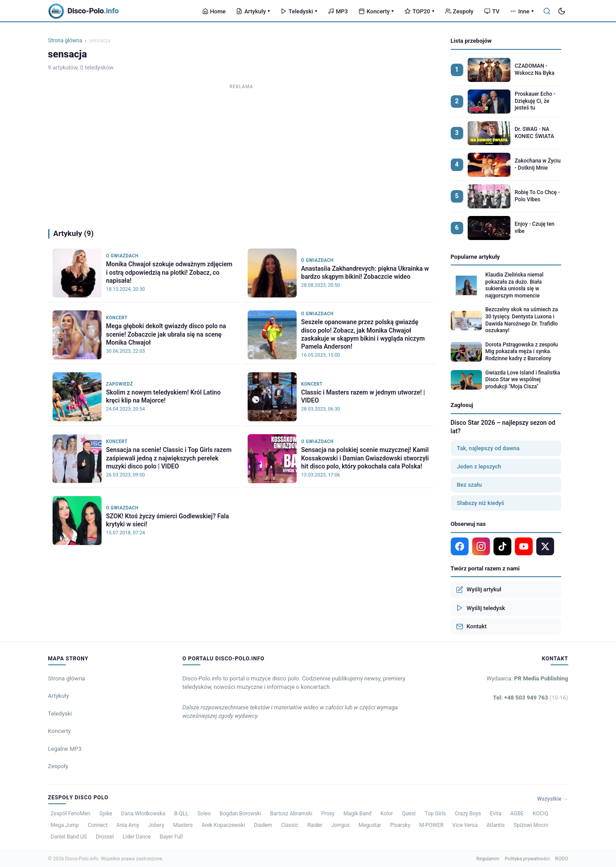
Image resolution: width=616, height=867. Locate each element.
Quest (409, 814)
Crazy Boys (468, 814)
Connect (98, 825)
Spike (106, 814)
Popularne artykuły (475, 257)
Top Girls (435, 814)
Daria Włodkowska (143, 814)
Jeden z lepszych (479, 466)
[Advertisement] (241, 154)
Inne (522, 11)
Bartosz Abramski (291, 814)
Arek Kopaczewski (223, 825)
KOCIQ (541, 814)
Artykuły (253, 11)
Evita (496, 814)
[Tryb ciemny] (562, 11)
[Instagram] (481, 546)
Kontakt (471, 627)
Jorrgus (341, 825)
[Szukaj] (547, 11)
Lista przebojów (471, 41)
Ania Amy (128, 825)
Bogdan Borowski (240, 814)
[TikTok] (502, 546)
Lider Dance (137, 837)
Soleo (204, 814)
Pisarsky (400, 825)
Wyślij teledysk (481, 608)
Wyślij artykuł (479, 590)
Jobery (156, 825)
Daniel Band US (69, 837)
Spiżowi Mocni (531, 825)
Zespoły (459, 11)
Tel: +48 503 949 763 (531, 698)
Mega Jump (65, 825)
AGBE (517, 814)
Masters (183, 825)
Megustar (370, 825)
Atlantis (496, 825)
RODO (561, 859)
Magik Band (357, 814)
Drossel (105, 837)
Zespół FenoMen (71, 814)
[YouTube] (524, 546)
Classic (290, 825)
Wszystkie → (553, 799)
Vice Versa (465, 825)
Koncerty (376, 11)
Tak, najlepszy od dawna (488, 448)
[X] (545, 546)
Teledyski (299, 11)
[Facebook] (460, 546)
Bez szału (469, 485)
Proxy (328, 814)
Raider (315, 825)
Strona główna (65, 41)
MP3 (338, 11)
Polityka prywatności (527, 859)
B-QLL (181, 814)
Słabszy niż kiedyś (481, 503)
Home (214, 11)
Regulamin (488, 859)
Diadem (263, 825)
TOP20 (419, 11)
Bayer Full (171, 837)
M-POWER (431, 825)
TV (492, 11)
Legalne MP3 (65, 749)
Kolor (387, 814)
